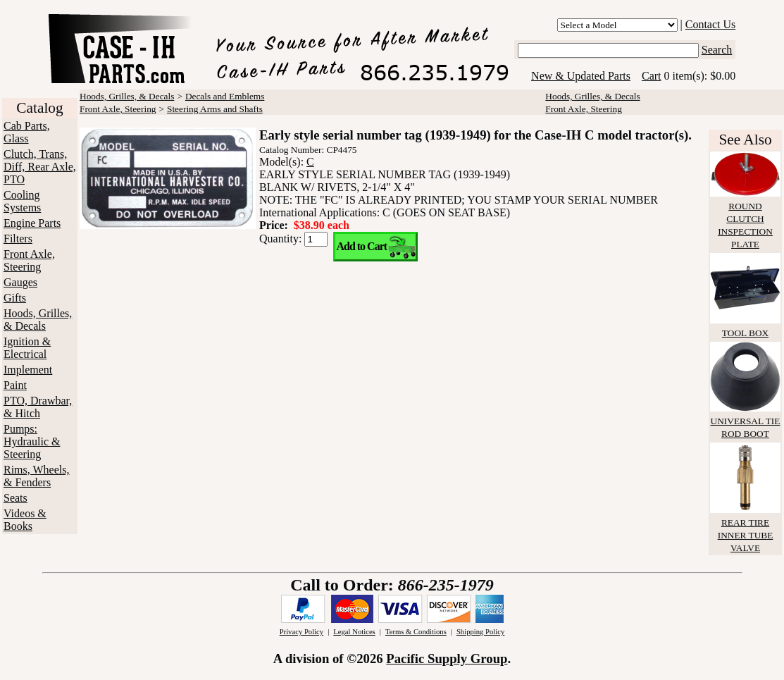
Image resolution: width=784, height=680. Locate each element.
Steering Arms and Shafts (215, 109)
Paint (15, 385)
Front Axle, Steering (29, 260)
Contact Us (711, 24)
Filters (18, 239)
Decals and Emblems (225, 96)
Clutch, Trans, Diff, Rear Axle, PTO (40, 167)
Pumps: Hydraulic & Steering (32, 441)
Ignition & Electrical (27, 348)
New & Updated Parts (581, 76)
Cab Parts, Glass (27, 132)
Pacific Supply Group (447, 659)
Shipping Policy (480, 632)
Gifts (15, 298)
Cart (652, 76)
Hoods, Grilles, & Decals (38, 320)
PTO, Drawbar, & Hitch (38, 407)
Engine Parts (32, 223)
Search (717, 50)
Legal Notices (354, 632)
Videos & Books (25, 520)
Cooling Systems (22, 201)
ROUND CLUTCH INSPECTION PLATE (745, 219)
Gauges (20, 282)
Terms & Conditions (416, 632)
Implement (28, 370)
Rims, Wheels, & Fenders (36, 476)
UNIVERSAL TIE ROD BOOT (745, 421)
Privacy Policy (301, 632)
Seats (15, 498)
